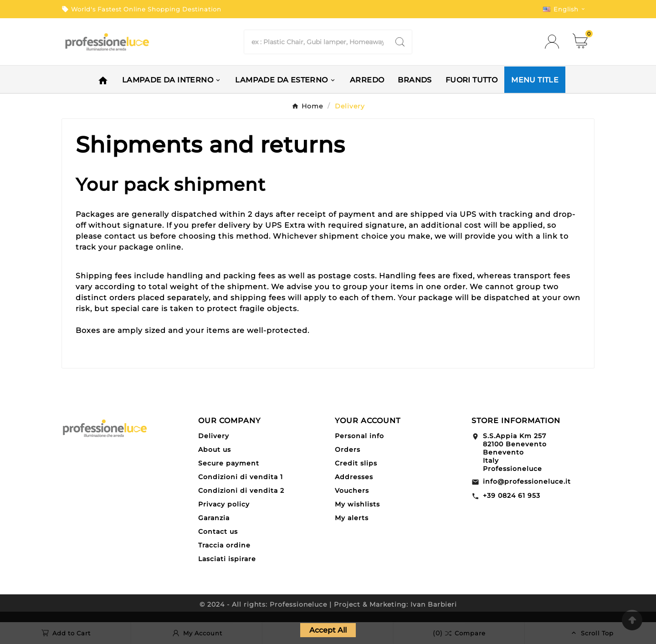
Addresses (354, 477)
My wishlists (357, 504)
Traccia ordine (224, 545)
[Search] (316, 42)
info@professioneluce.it (527, 481)
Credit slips (356, 463)
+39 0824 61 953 (512, 496)
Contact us (218, 532)
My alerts (352, 518)
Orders (348, 450)
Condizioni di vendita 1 (241, 477)
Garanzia (214, 518)
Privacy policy (224, 504)
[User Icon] (555, 42)
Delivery (214, 436)
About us (215, 450)
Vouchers (352, 491)
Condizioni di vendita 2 (241, 491)
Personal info (359, 436)
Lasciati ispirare (227, 559)
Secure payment (229, 463)
